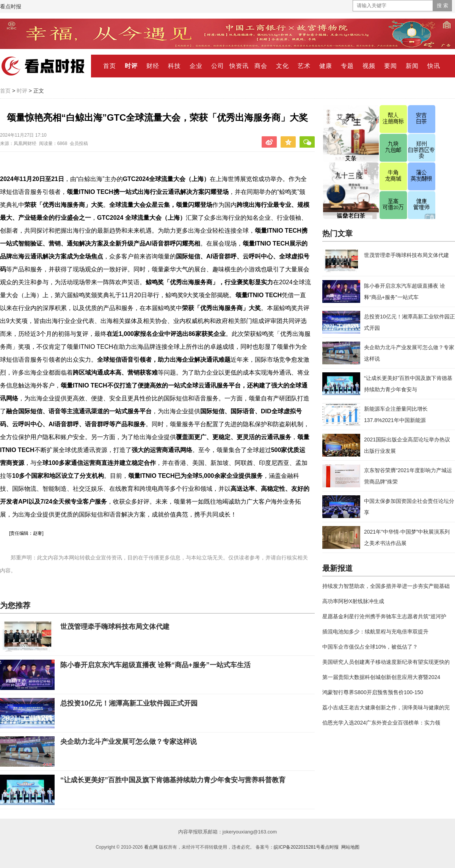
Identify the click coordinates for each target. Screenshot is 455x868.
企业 (196, 66)
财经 (153, 66)
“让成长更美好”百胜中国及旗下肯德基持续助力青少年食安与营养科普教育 (173, 780)
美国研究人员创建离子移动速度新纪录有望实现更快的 (386, 662)
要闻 (391, 66)
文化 (282, 66)
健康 (326, 66)
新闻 (412, 66)
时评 (131, 66)
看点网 (151, 847)
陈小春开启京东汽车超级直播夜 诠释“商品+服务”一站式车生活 (155, 665)
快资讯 (239, 66)
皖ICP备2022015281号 (297, 847)
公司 (218, 66)
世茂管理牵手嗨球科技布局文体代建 (115, 627)
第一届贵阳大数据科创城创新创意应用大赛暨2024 (381, 677)
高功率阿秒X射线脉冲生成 (353, 601)
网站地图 (350, 847)
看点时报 (11, 6)
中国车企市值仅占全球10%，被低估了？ (370, 647)
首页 (110, 66)
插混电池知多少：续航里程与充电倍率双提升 (375, 632)
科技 (174, 66)
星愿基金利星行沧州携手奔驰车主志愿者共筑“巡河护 (384, 616)
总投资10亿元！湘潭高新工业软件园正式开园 (129, 703)
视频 (369, 66)
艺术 (304, 66)
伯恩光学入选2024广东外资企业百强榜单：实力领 (381, 723)
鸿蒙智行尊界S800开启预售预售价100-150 (373, 692)
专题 (347, 66)
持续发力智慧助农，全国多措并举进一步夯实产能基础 (386, 586)
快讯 (434, 66)
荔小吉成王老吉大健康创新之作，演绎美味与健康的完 (386, 707)
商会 (261, 66)
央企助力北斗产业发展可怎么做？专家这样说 (129, 742)
